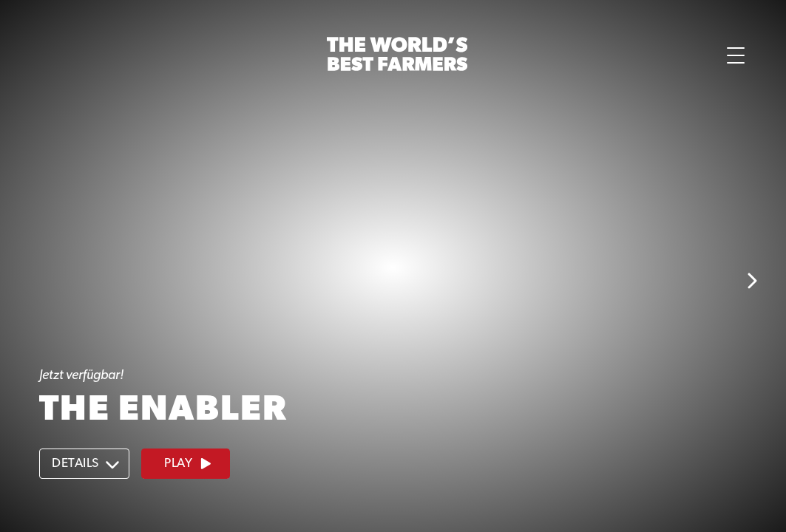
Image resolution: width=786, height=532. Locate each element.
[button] (78, 55)
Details (86, 464)
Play (189, 464)
